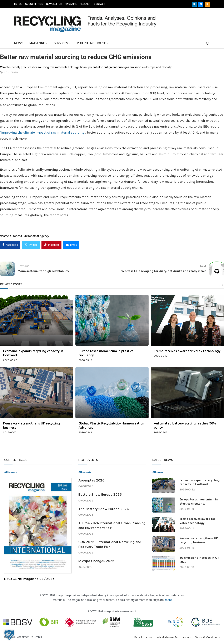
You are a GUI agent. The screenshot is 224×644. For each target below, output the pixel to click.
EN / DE (18, 4)
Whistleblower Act (168, 637)
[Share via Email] (71, 245)
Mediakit (85, 4)
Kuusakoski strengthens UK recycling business (199, 540)
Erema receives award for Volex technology (187, 351)
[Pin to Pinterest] (51, 245)
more (168, 600)
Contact (99, 4)
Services (61, 43)
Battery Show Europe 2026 (100, 495)
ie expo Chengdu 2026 (96, 561)
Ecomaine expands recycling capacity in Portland (200, 482)
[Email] (201, 4)
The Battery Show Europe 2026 (104, 509)
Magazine (71, 4)
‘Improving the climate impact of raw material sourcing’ (43, 132)
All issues (11, 472)
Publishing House (91, 43)
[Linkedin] (194, 4)
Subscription (34, 4)
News (19, 43)
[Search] (208, 43)
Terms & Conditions (207, 637)
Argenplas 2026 (91, 480)
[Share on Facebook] (10, 245)
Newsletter (54, 4)
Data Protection (144, 637)
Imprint (187, 637)
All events (85, 472)
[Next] (223, 285)
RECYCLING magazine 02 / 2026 (29, 579)
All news (158, 472)
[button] (9, 635)
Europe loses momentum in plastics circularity (199, 502)
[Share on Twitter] (31, 245)
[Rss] (208, 4)
